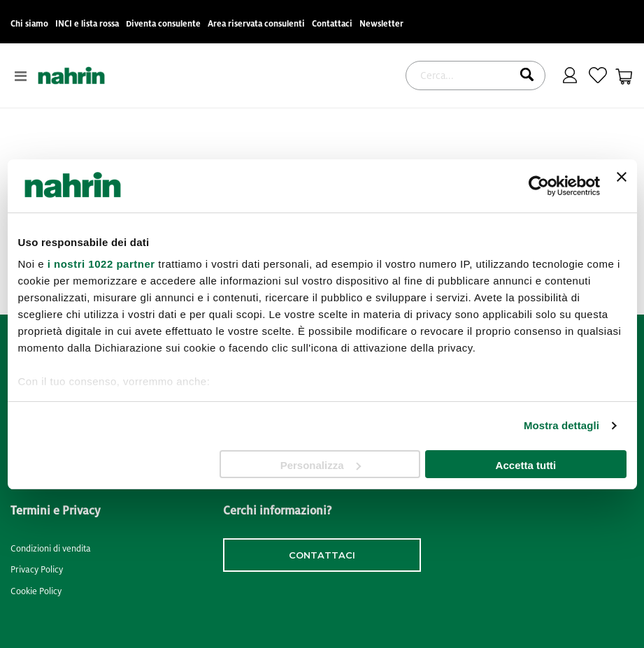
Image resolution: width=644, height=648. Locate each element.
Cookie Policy (36, 591)
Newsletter (381, 24)
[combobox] (475, 75)
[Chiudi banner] (622, 186)
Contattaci (332, 24)
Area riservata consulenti (256, 24)
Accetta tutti (526, 465)
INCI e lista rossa (87, 24)
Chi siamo (29, 24)
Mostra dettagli (561, 425)
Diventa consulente (163, 24)
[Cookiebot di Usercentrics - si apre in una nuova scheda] (539, 186)
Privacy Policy (37, 570)
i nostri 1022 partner (101, 264)
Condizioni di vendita (51, 549)
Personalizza (321, 465)
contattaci (322, 555)
